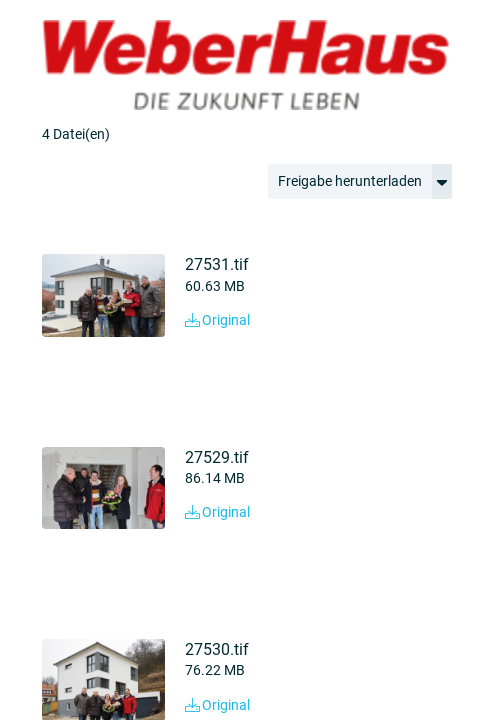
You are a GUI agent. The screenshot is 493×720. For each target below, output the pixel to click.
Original (217, 320)
